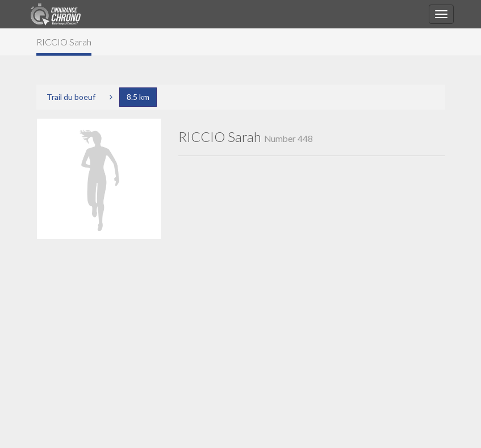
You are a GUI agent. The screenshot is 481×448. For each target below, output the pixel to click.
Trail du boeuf (71, 97)
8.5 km (138, 97)
